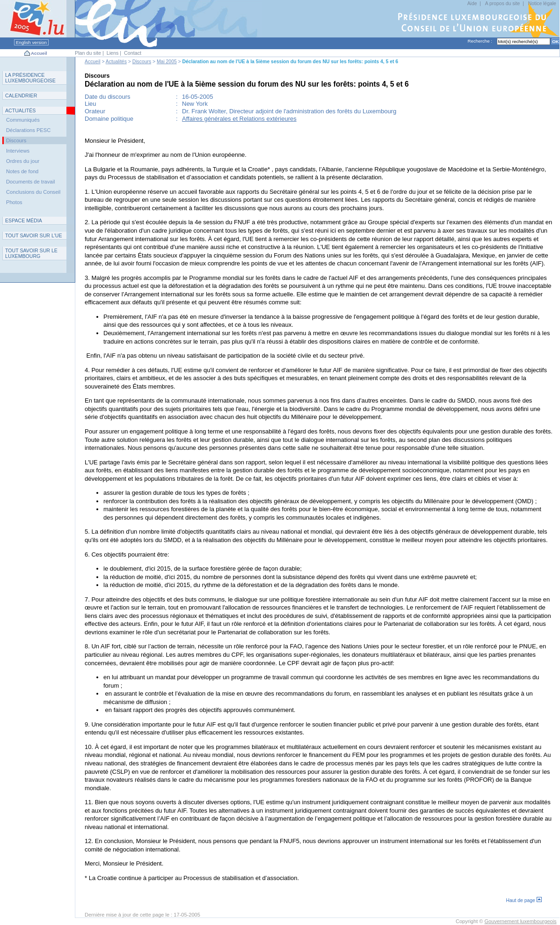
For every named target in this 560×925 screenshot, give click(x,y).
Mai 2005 (167, 62)
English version (31, 42)
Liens (113, 53)
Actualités (116, 62)
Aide (472, 4)
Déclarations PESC (28, 130)
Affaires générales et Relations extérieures (239, 119)
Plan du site (88, 53)
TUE (34, 235)
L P (30, 78)
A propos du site (503, 4)
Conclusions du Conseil (33, 192)
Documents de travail (31, 182)
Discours (142, 62)
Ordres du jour (23, 161)
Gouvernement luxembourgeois (521, 921)
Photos (14, 202)
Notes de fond (22, 171)
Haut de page (524, 900)
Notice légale (542, 4)
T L (31, 253)
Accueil (39, 53)
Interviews (18, 151)
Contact (133, 53)
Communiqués (23, 120)
